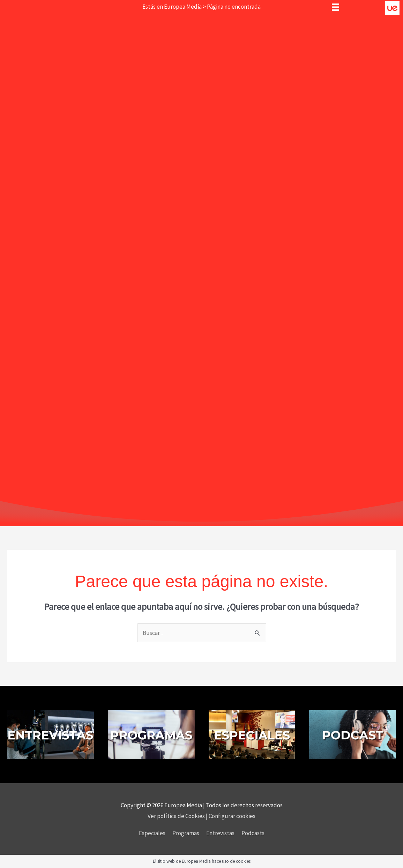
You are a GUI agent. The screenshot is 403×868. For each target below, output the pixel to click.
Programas (186, 833)
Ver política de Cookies (177, 816)
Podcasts (253, 833)
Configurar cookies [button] (232, 816)
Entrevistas (220, 833)
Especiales (152, 833)
